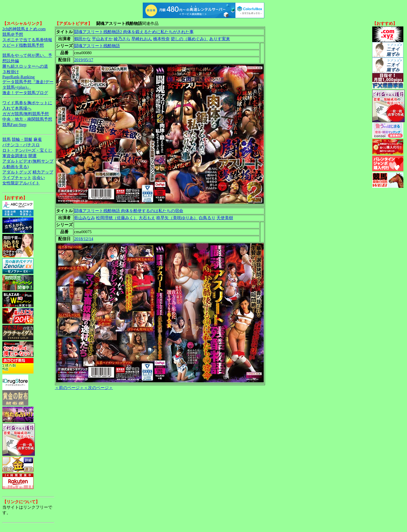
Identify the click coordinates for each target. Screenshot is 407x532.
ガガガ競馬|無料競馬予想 (26, 114)
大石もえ (147, 218)
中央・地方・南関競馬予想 (27, 119)
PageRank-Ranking (18, 77)
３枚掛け (11, 72)
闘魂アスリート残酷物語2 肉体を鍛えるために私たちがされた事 (134, 32)
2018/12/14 (84, 239)
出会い (39, 178)
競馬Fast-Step (14, 125)
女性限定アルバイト (21, 183)
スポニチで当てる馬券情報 (27, 40)
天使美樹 (225, 218)
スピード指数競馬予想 (23, 45)
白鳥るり (207, 218)
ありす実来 (220, 39)
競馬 (6, 139)
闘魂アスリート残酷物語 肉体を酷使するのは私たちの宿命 (129, 211)
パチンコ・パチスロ (21, 145)
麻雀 (38, 139)
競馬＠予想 (13, 34)
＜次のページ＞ (98, 388)
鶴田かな (83, 39)
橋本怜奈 (161, 39)
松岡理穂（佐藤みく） (117, 218)
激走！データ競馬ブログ (25, 93)
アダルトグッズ (17, 172)
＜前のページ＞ (69, 388)
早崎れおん (142, 39)
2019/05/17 (84, 60)
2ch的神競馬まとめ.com (24, 29)
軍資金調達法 (15, 156)
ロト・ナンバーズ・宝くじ (27, 150)
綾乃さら (122, 39)
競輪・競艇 (22, 139)
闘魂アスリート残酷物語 (97, 46)
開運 (32, 156)
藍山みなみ (85, 218)
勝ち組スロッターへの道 (25, 66)
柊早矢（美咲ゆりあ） (177, 218)
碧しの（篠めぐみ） (189, 39)
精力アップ (43, 172)
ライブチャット (17, 178)
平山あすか (102, 39)
